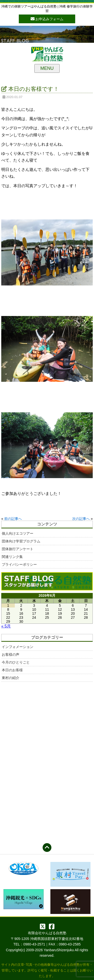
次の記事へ (81, 519)
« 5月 (6, 626)
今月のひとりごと (16, 662)
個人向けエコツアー (18, 533)
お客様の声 (11, 655)
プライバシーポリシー (19, 564)
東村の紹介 (11, 678)
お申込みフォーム (47, 19)
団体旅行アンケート (18, 549)
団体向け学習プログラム (21, 541)
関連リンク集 (12, 557)
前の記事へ (13, 519)
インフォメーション (18, 647)
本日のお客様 (12, 670)
